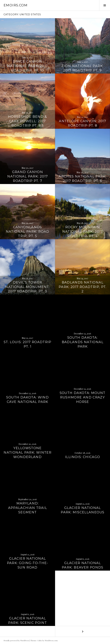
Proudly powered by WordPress (16, 640)
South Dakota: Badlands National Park (83, 342)
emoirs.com (16, 5)
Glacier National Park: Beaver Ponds (83, 565)
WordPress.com (51, 640)
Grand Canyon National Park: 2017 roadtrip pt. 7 (27, 176)
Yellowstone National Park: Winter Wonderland (27, 452)
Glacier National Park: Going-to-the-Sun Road (28, 563)
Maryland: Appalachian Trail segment (28, 508)
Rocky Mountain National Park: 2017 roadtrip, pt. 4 (83, 232)
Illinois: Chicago (82, 457)
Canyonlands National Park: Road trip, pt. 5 (28, 232)
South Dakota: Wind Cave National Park (27, 400)
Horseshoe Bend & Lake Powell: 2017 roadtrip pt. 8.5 (28, 121)
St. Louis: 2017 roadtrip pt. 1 (28, 344)
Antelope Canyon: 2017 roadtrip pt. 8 (82, 123)
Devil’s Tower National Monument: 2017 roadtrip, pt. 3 (27, 287)
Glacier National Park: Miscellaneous (82, 510)
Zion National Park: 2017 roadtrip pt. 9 (82, 68)
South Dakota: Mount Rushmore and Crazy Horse (83, 397)
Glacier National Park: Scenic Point (27, 620)
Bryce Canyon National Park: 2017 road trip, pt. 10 (27, 66)
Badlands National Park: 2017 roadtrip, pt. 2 (83, 287)
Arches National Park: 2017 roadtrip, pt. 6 (82, 179)
